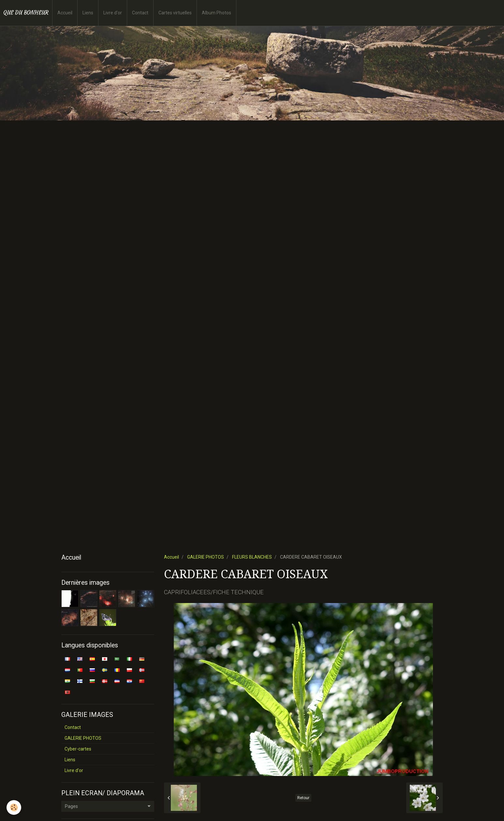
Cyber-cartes (78, 749)
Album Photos (216, 13)
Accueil (65, 13)
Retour (303, 798)
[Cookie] (14, 807)
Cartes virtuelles (175, 13)
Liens (88, 13)
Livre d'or (113, 13)
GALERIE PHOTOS (206, 557)
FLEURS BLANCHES (252, 557)
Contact (140, 13)
